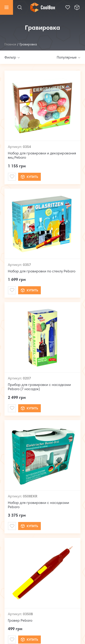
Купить (29, 177)
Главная (10, 45)
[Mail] (12, 177)
